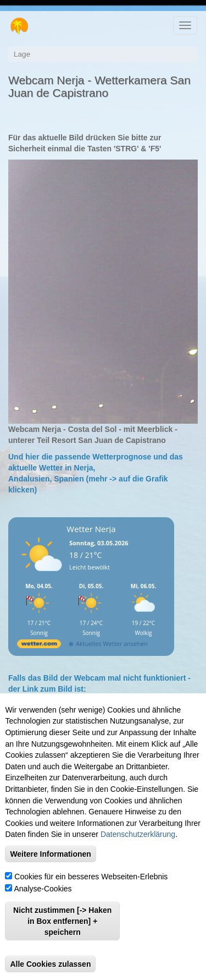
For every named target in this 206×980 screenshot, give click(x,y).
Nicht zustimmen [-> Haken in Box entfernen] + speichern (62, 923)
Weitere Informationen (51, 856)
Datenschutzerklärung (138, 836)
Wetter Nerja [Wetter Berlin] (91, 529)
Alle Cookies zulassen (50, 966)
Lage (22, 54)
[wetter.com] (39, 646)
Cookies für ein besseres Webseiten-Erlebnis (91, 878)
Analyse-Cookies (43, 890)
